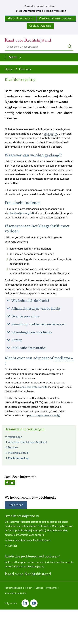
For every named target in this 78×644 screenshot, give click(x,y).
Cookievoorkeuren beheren (56, 18)
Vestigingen (15, 437)
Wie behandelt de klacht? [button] (32, 302)
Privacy (29, 588)
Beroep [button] (18, 341)
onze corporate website (34, 387)
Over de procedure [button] (27, 317)
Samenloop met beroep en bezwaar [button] (39, 325)
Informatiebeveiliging (16, 593)
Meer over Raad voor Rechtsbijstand (29, 540)
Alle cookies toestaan (20, 18)
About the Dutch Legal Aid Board (27, 442)
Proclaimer (52, 588)
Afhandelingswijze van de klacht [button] (37, 310)
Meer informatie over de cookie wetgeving (41, 11)
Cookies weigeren (40, 26)
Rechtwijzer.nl (36, 567)
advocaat (49, 134)
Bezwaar (13, 447)
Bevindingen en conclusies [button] (33, 333)
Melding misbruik (18, 453)
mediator (62, 358)
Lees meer (16, 505)
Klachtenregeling (18, 458)
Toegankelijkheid (13, 588)
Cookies (39, 588)
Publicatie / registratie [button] (29, 349)
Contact (13, 546)
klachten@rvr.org (21, 213)
